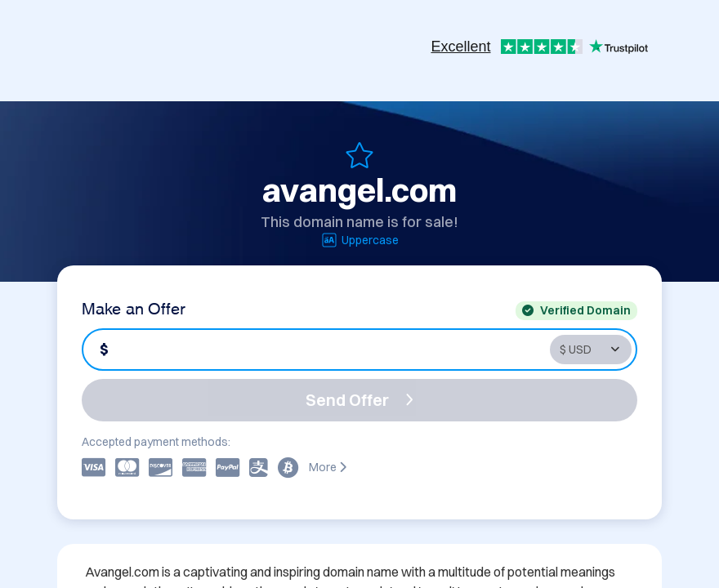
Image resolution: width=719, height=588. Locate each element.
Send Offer (359, 400)
